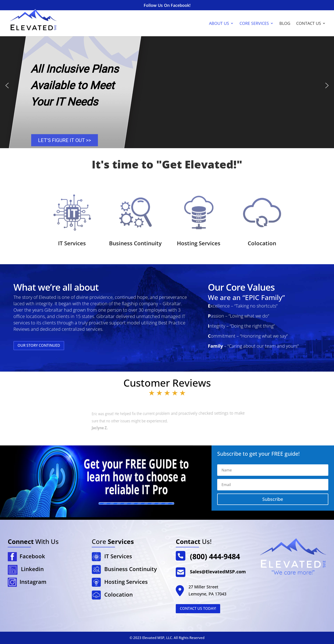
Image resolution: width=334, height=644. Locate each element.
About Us (219, 24)
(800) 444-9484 (215, 556)
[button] (7, 85)
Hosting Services (199, 243)
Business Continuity (135, 243)
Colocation (262, 243)
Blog (285, 24)
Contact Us (309, 24)
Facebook (31, 556)
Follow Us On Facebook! (167, 6)
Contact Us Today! (198, 608)
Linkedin (32, 569)
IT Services (72, 243)
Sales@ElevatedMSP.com (218, 572)
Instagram (32, 582)
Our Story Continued (39, 345)
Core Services (254, 24)
